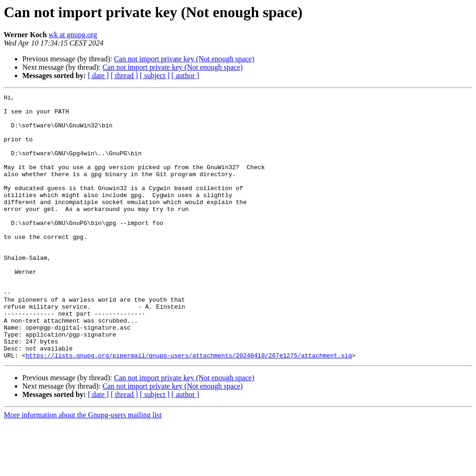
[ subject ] (155, 76)
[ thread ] (124, 76)
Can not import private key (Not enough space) (184, 59)
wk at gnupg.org (73, 35)
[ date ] (98, 76)
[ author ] (185, 76)
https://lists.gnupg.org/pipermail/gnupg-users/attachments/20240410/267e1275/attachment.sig (189, 408)
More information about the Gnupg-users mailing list (83, 468)
